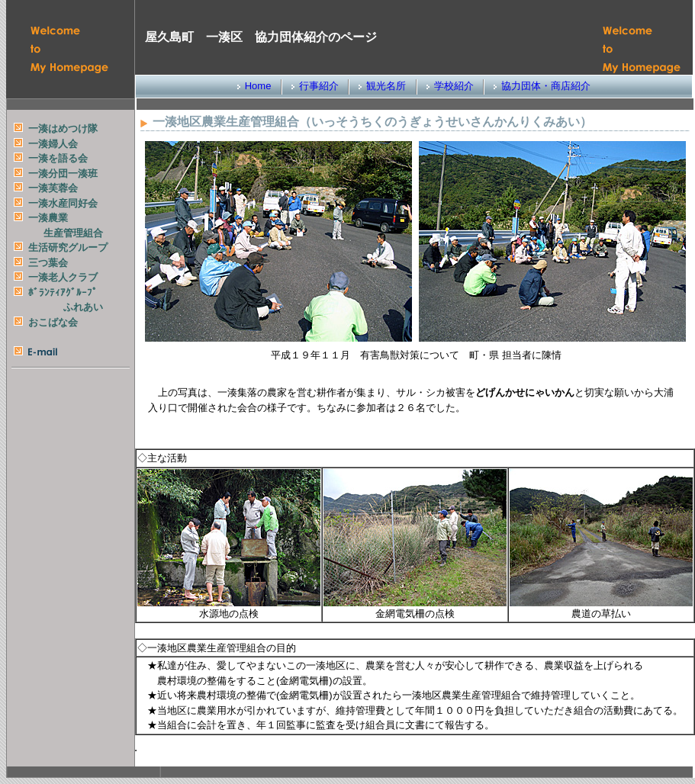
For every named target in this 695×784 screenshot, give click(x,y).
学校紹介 (454, 86)
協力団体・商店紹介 (546, 86)
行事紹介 (319, 86)
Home (258, 86)
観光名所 (386, 86)
